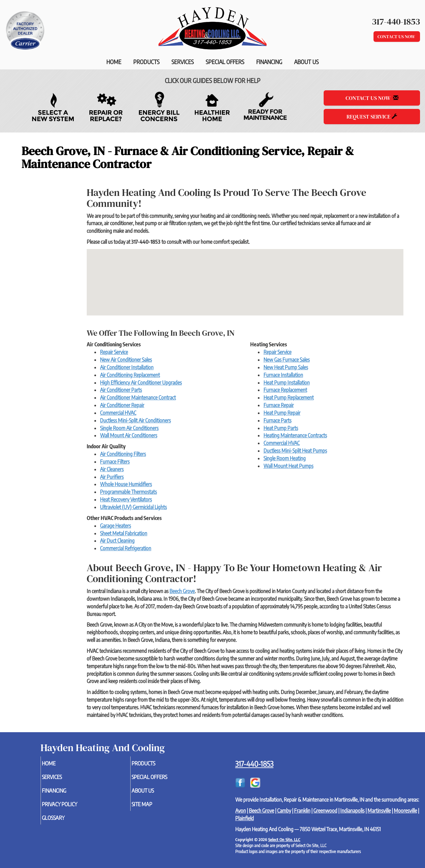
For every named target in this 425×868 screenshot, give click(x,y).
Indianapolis (352, 811)
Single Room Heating (285, 458)
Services (183, 62)
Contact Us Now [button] (397, 37)
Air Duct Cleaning (117, 541)
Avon (241, 811)
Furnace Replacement (285, 390)
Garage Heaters (115, 526)
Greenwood (325, 811)
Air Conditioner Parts (121, 390)
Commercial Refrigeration (126, 548)
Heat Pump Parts (281, 428)
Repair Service (114, 352)
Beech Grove (182, 591)
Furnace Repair (279, 405)
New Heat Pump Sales (286, 367)
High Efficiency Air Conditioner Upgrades (141, 383)
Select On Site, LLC (284, 839)
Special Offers (225, 62)
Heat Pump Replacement (289, 397)
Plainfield (245, 818)
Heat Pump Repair (282, 413)
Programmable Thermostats (128, 492)
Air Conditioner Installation (127, 367)
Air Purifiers (112, 477)
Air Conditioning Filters (123, 454)
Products (146, 62)
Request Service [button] (372, 117)
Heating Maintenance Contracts (295, 435)
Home (114, 62)
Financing (269, 62)
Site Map (153, 808)
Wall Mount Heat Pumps (288, 466)
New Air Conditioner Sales (126, 360)
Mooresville (405, 811)
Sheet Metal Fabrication (124, 533)
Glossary (64, 822)
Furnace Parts (277, 420)
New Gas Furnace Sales (287, 360)
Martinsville (379, 811)
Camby (284, 811)
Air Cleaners (112, 469)
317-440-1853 (254, 764)
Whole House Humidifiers (126, 484)
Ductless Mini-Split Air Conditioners (135, 420)
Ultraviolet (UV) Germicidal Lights (133, 507)
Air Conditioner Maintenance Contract (138, 397)
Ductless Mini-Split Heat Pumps (295, 451)
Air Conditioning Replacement (130, 375)
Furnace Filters (115, 462)
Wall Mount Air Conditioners (129, 435)
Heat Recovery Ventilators (126, 499)
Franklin (302, 811)
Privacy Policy (72, 808)
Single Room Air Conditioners (129, 428)
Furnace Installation (283, 375)
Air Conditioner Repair (122, 405)
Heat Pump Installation (287, 383)
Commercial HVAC (118, 413)
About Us (306, 62)
